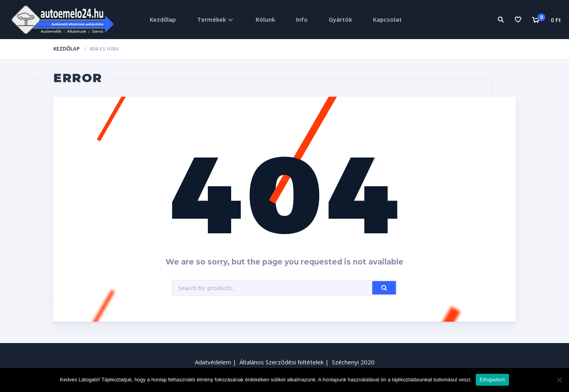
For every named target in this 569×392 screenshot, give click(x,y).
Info (302, 19)
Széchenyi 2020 (353, 362)
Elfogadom (492, 380)
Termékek (212, 19)
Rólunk (265, 19)
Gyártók (340, 19)
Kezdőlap (163, 19)
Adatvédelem (213, 362)
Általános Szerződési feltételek (282, 362)
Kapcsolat (387, 19)
